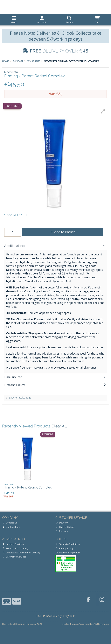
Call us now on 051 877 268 (55, 616)
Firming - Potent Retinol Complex (28, 487)
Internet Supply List (68, 553)
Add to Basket (63, 232)
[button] (103, 111)
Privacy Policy (65, 548)
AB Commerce (101, 624)
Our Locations (12, 527)
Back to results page (20, 398)
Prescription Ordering (15, 548)
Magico (74, 624)
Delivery (62, 523)
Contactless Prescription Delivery (22, 553)
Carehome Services (15, 557)
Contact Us (10, 523)
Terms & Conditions (68, 544)
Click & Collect (65, 527)
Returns (62, 531)
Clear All (59, 426)
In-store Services (13, 544)
